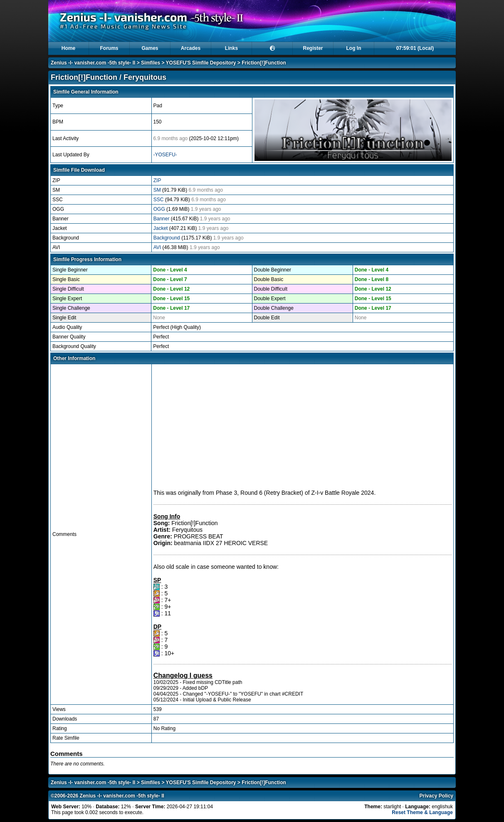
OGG (160, 209)
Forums (109, 48)
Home (68, 48)
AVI (158, 247)
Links (231, 48)
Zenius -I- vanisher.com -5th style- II (93, 63)
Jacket (161, 228)
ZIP (157, 180)
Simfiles (151, 63)
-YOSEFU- (165, 155)
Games (150, 48)
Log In (354, 48)
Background (167, 238)
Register (313, 48)
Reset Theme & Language (422, 812)
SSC (159, 200)
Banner (162, 219)
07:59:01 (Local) (415, 48)
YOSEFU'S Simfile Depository (201, 63)
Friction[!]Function (264, 63)
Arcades (191, 48)
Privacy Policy (436, 796)
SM (158, 190)
